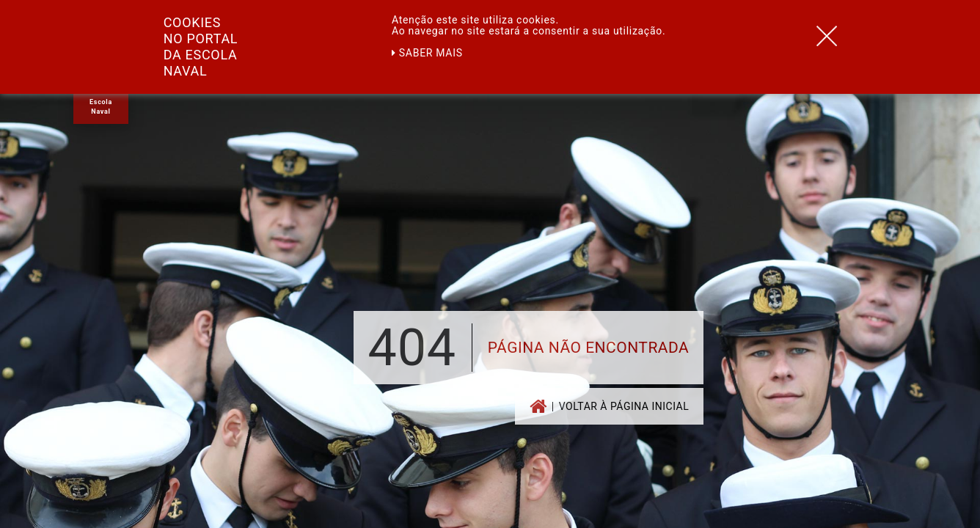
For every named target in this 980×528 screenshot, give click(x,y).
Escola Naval (101, 107)
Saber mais (427, 53)
